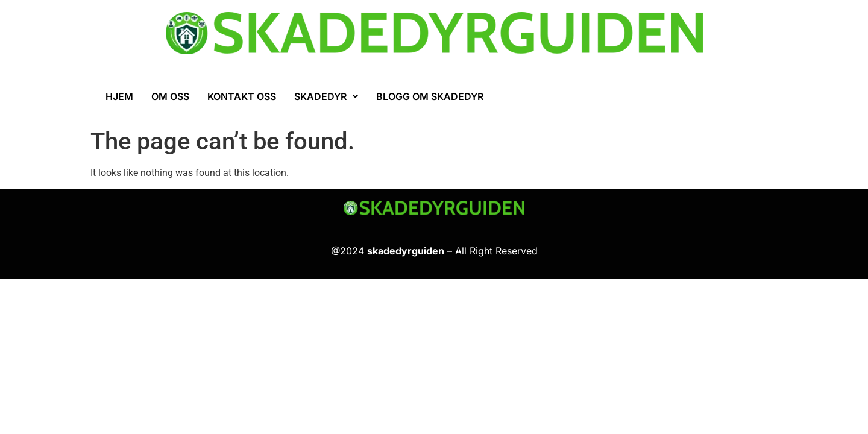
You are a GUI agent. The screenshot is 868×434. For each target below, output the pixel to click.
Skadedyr (326, 96)
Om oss (170, 96)
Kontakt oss (242, 96)
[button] (326, 96)
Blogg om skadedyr (430, 96)
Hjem (119, 96)
